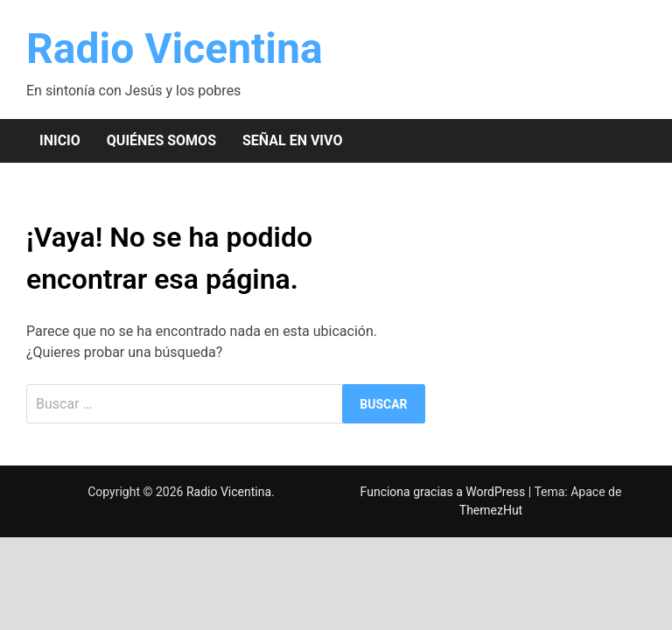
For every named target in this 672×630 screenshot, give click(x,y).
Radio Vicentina (175, 49)
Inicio (60, 140)
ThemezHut (491, 510)
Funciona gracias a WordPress (444, 492)
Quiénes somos (161, 140)
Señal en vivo (292, 140)
